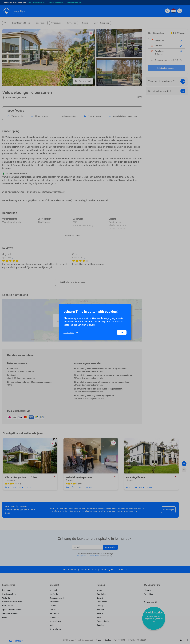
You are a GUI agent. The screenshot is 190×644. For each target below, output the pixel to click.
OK (122, 332)
